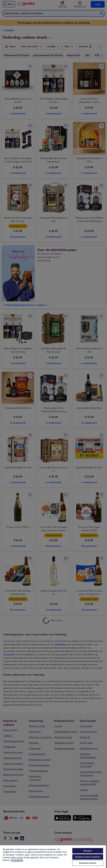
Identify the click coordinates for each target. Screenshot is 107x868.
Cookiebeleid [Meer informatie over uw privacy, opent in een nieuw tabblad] (17, 860)
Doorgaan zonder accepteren (88, 857)
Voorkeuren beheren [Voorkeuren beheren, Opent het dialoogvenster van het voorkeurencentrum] (88, 863)
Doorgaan (88, 851)
